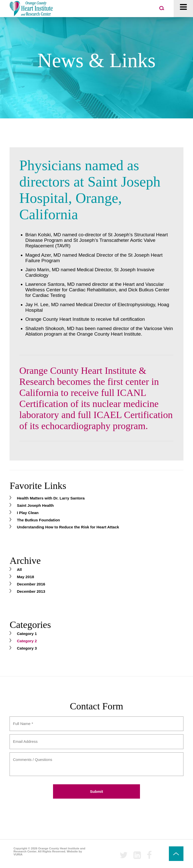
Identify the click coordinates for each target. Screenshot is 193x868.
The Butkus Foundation (38, 520)
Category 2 (27, 641)
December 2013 (31, 591)
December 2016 (31, 584)
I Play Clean (28, 513)
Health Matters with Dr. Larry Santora (51, 498)
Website (72, 851)
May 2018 (25, 577)
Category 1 (27, 634)
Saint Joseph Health (35, 505)
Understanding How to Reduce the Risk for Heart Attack (68, 527)
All (19, 569)
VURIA (18, 854)
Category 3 (27, 648)
